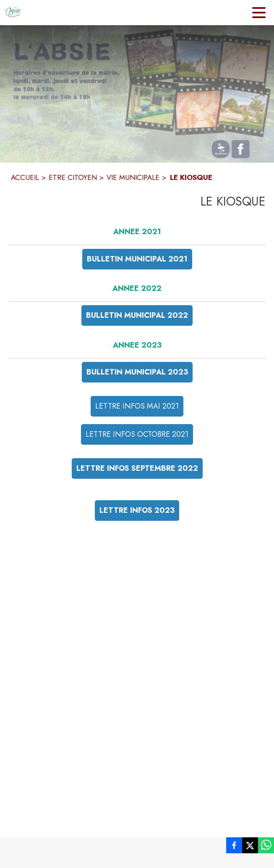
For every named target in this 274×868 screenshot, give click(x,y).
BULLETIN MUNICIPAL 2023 (137, 372)
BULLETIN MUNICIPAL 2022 (137, 315)
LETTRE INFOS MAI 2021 (137, 406)
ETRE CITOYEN (73, 177)
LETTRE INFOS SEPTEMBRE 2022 (137, 468)
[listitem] (234, 847)
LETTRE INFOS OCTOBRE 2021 (137, 434)
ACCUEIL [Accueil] (25, 177)
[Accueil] (13, 13)
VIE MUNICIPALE (133, 177)
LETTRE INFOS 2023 (137, 510)
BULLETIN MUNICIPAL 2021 (137, 259)
